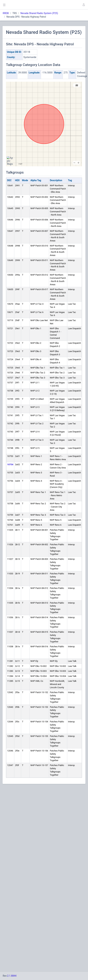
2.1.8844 (12, 976)
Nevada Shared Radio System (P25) (39, 13)
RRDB (6, 13)
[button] (84, 5)
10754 (10, 464)
